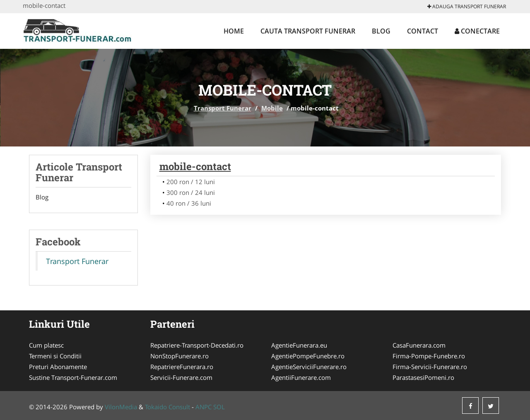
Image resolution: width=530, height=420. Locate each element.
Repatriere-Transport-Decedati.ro (197, 345)
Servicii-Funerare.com (181, 377)
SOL (219, 407)
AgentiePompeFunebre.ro (308, 356)
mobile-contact (195, 166)
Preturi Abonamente (58, 367)
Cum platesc (46, 345)
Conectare (477, 31)
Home (234, 31)
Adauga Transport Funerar (467, 6)
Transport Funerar (223, 108)
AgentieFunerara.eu (299, 345)
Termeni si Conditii (55, 356)
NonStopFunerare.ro (179, 356)
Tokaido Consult (167, 407)
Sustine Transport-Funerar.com (73, 377)
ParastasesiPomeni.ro (423, 377)
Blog (381, 31)
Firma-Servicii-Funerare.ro (430, 367)
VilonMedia (121, 407)
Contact (423, 31)
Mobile (272, 108)
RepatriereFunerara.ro (182, 367)
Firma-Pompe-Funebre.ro (429, 356)
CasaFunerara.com (419, 345)
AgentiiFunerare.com (301, 377)
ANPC (204, 407)
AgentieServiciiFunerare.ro (309, 367)
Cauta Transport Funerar (308, 31)
